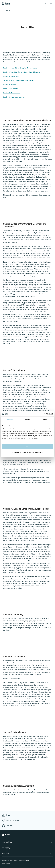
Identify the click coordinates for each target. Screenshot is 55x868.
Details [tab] (27, 419)
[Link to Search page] (46, 3)
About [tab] (45, 419)
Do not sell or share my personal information (27, 452)
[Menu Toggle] (51, 3)
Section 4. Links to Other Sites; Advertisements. (20, 80)
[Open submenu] (27, 10)
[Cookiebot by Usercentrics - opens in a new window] (44, 414)
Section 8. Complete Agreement (14, 97)
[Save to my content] (11, 820)
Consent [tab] (10, 419)
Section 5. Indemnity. (10, 85)
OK (28, 446)
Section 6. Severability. (11, 89)
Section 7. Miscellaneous (12, 93)
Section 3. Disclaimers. (11, 76)
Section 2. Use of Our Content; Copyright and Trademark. (23, 72)
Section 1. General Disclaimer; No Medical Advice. (20, 68)
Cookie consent (6, 863)
